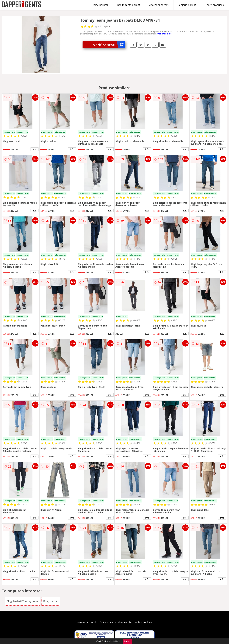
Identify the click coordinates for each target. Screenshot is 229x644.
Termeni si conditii (86, 622)
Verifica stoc (109, 45)
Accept (127, 641)
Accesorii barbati (159, 5)
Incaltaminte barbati (129, 5)
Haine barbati (100, 5)
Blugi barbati (51, 601)
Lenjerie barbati (187, 5)
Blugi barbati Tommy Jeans (22, 601)
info (35, 149)
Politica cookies (143, 622)
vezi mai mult (164, 34)
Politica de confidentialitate (116, 622)
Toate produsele (215, 5)
